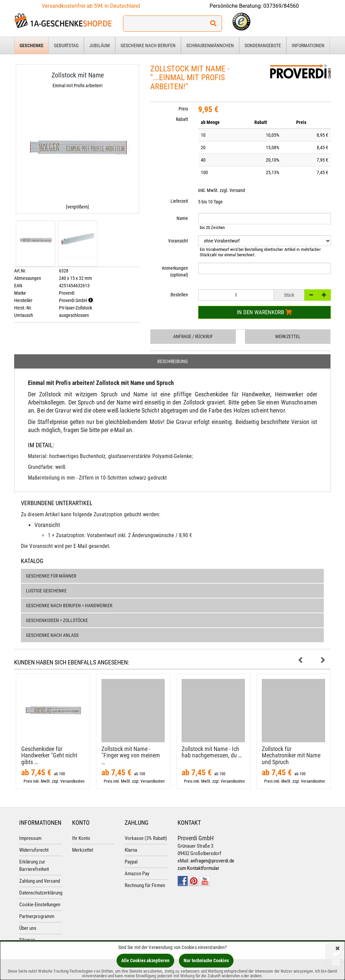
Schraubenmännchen (210, 45)
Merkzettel (288, 336)
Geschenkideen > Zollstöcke (57, 620)
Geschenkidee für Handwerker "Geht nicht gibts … (49, 756)
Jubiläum (100, 45)
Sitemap (27, 940)
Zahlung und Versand (40, 881)
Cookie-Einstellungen (40, 905)
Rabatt (182, 119)
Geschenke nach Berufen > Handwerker (69, 606)
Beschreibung (172, 361)
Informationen (308, 45)
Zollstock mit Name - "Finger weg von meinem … (131, 756)
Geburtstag (66, 45)
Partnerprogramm (37, 916)
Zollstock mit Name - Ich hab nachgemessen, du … (212, 752)
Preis (183, 109)
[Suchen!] (213, 24)
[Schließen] (338, 949)
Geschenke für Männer (51, 576)
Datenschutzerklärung (41, 893)
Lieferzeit (179, 201)
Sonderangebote (263, 45)
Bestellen (179, 295)
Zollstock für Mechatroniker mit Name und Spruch (291, 756)
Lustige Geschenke (46, 591)
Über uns (28, 928)
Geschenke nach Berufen (148, 45)
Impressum (30, 838)
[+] (324, 295)
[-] (311, 295)
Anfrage (193, 336)
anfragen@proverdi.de (212, 861)
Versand (237, 190)
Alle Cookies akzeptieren (145, 960)
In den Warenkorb (264, 312)
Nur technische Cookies (206, 960)
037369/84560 (281, 6)
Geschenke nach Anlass (52, 635)
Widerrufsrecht (34, 850)
